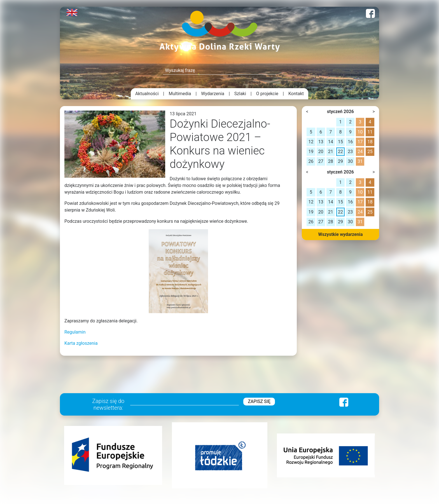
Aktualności (147, 94)
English (72, 12)
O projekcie (267, 94)
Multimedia (180, 94)
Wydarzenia (213, 94)
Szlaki (240, 94)
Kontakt (296, 94)
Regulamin (75, 332)
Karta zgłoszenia (81, 343)
